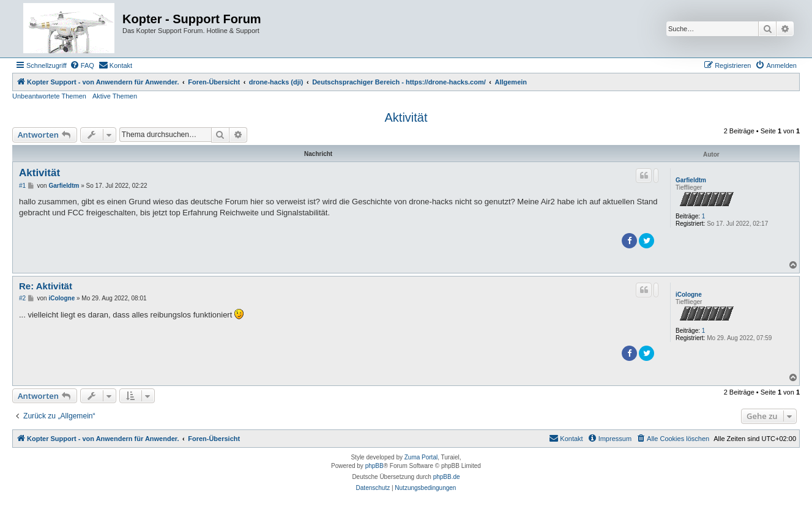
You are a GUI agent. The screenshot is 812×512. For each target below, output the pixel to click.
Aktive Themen (115, 96)
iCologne (689, 295)
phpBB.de (447, 477)
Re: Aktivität (46, 286)
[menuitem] (82, 65)
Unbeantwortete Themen (49, 96)
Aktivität (406, 117)
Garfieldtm (691, 180)
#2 (22, 298)
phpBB (374, 466)
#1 (22, 186)
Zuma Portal (421, 457)
